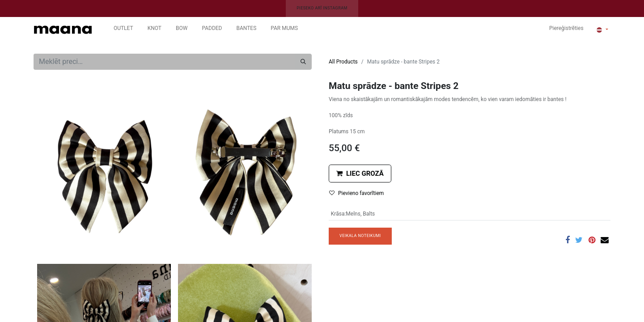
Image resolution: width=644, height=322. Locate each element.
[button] (360, 174)
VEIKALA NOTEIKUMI (360, 236)
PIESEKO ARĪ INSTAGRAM (322, 8)
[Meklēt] (303, 62)
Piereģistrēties (566, 28)
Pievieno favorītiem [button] (356, 193)
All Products (343, 62)
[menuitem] (123, 30)
